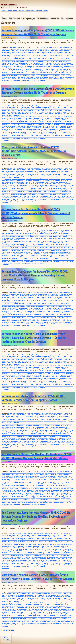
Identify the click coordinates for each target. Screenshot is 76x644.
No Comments (5, 82)
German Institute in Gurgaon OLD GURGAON (29, 63)
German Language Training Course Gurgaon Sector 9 (45, 77)
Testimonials (39, 11)
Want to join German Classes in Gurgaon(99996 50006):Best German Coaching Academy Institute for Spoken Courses (34, 151)
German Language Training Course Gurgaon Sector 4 (16, 72)
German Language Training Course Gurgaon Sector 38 (27, 71)
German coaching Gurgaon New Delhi (52, 48)
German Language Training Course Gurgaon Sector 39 (57, 71)
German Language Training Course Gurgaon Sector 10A (46, 68)
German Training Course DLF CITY (64, 79)
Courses (15, 11)
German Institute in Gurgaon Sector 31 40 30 (54, 63)
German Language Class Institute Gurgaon (22, 51)
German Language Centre (55, 49)
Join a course (7, 639)
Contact (46, 11)
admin (14, 38)
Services (10, 11)
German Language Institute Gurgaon (47, 52)
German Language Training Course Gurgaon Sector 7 (16, 77)
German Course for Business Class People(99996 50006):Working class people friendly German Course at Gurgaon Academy (36, 213)
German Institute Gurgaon (19, 49)
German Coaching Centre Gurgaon (32, 48)
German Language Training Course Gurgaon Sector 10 (16, 68)
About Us (4, 11)
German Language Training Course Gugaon (34, 66)
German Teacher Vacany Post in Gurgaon (55, 55)
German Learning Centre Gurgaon (48, 54)
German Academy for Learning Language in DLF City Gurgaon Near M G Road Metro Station (41, 60)
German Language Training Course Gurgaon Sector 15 (36, 69)
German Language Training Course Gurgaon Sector (24, 54)
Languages (22, 11)
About (5, 636)
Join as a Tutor (7, 641)
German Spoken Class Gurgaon (35, 55)
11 (10, 630)
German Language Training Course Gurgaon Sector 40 (46, 72)
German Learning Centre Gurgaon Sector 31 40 (41, 79)
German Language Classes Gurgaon (44, 51)
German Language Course (14, 52)
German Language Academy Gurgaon (37, 49)
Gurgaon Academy (9, 4)
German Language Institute (29, 52)
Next (13, 630)
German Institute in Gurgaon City (16, 62)
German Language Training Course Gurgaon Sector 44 (36, 74)
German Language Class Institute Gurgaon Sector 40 (59, 65)
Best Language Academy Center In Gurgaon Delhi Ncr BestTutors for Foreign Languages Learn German (33, 58)
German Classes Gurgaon (15, 48)
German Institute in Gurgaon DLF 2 (36, 62)
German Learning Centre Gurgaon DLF (17, 79)
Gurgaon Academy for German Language (34, 80)
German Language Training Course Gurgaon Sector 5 (57, 76)
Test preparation (30, 11)
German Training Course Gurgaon (11, 80)
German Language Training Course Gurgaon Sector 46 (27, 76)
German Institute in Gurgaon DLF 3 (55, 62)
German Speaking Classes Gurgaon (16, 55)
